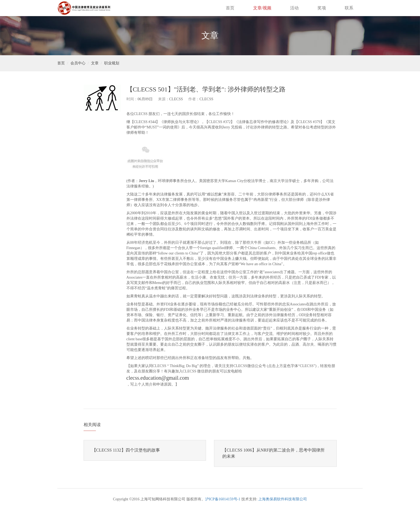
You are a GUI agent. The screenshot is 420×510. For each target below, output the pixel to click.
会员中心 (78, 63)
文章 (95, 63)
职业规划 (112, 63)
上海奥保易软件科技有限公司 (283, 499)
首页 (230, 8)
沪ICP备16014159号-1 (223, 499)
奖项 (322, 8)
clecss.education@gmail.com (158, 378)
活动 (294, 8)
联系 (349, 8)
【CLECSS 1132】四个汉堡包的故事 (126, 450)
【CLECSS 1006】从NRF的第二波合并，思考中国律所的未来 (273, 453)
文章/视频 (262, 8)
